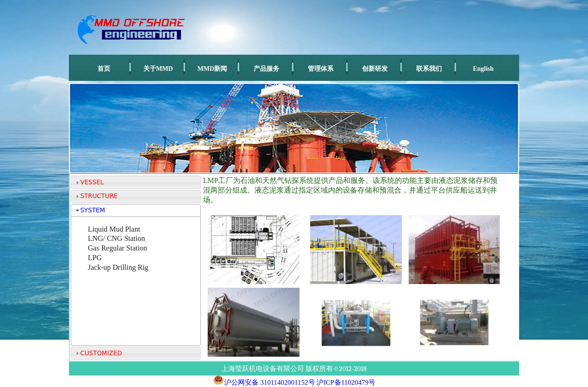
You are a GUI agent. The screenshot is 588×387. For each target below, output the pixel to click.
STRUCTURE (99, 196)
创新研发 (375, 69)
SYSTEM (93, 210)
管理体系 (321, 69)
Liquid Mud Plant (114, 229)
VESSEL (92, 182)
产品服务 (266, 69)
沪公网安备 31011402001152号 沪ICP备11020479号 (294, 382)
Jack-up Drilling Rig (118, 267)
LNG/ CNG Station (116, 238)
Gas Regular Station (117, 248)
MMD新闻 (212, 69)
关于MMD (158, 69)
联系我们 (429, 69)
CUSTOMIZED (101, 353)
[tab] (136, 182)
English (483, 69)
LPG (95, 258)
